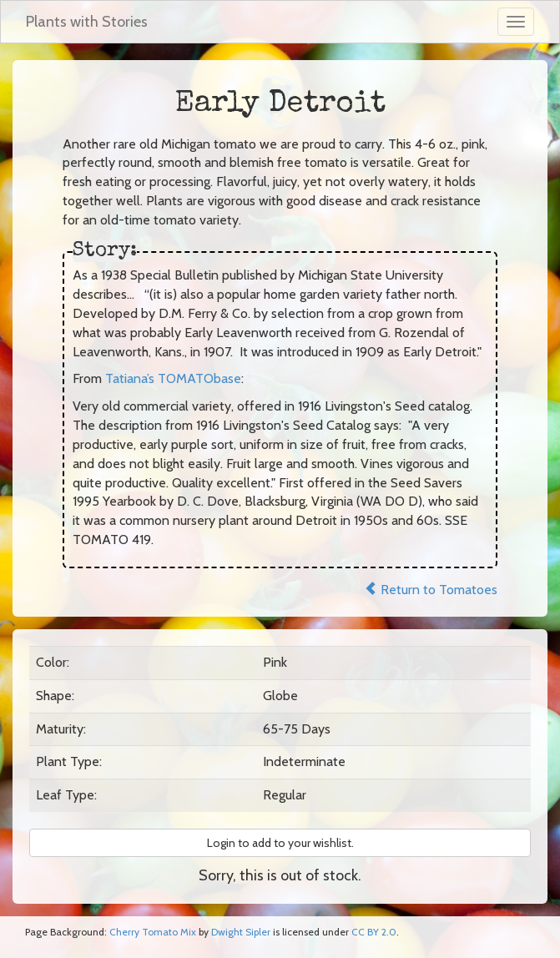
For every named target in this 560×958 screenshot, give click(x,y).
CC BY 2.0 (374, 932)
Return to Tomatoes (431, 590)
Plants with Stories (87, 22)
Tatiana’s (173, 378)
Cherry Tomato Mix (153, 932)
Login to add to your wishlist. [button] (280, 843)
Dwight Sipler (241, 932)
